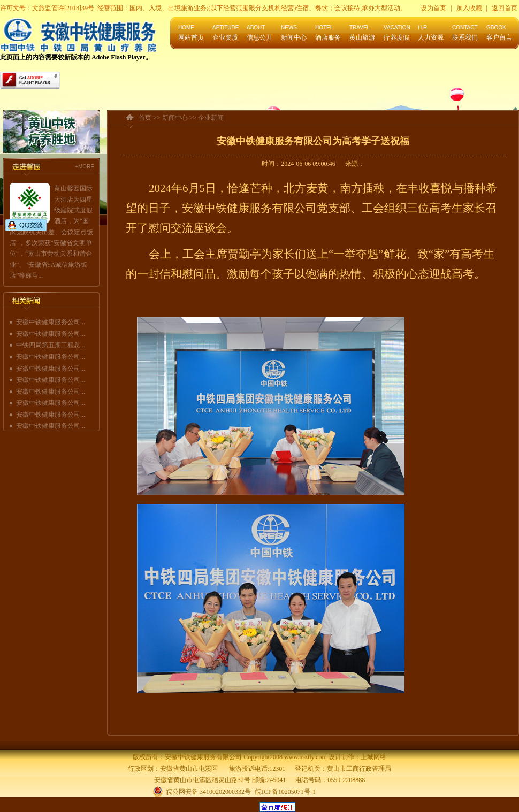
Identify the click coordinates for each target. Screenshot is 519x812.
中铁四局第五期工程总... (51, 345)
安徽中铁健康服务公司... (51, 322)
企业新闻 (211, 118)
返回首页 (505, 8)
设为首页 (433, 8)
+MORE (85, 167)
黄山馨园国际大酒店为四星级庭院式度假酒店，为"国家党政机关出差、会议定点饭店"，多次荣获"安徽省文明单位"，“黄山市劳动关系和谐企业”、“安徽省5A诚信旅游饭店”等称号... (51, 232)
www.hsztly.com (306, 757)
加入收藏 (469, 8)
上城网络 (373, 757)
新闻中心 (175, 118)
